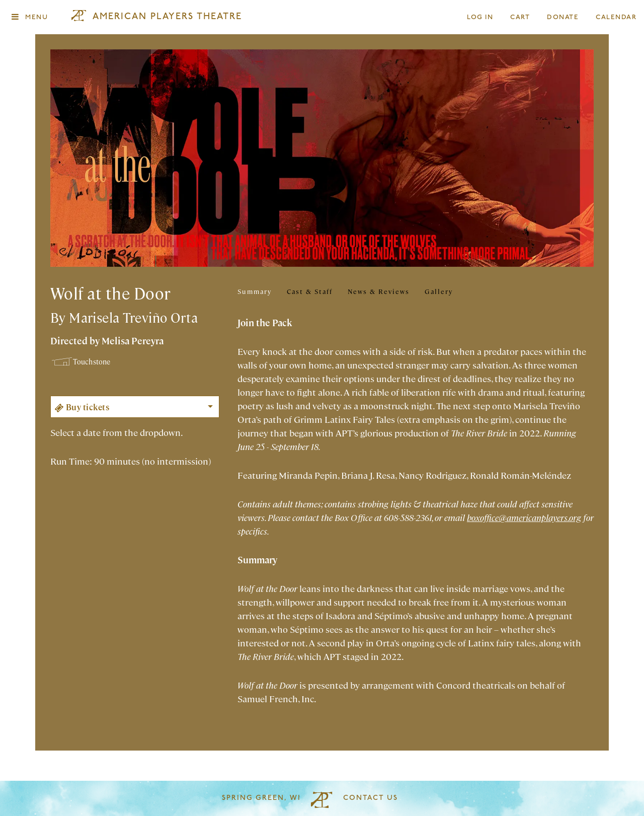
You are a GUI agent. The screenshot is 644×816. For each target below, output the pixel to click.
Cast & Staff (310, 291)
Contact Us (371, 798)
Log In (480, 17)
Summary (255, 291)
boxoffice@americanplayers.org (524, 517)
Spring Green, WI (261, 798)
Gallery (439, 291)
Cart (520, 17)
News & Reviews (379, 291)
